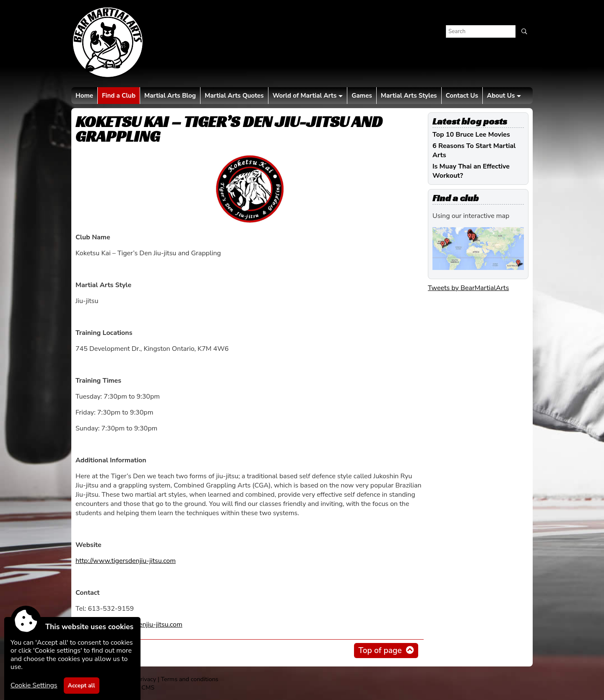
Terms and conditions (189, 679)
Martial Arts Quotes (234, 96)
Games (362, 96)
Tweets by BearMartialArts (468, 288)
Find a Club (119, 96)
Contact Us (462, 96)
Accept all (82, 686)
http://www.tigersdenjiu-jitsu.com (126, 561)
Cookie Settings (34, 685)
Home (84, 96)
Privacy (146, 679)
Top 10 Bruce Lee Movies (471, 135)
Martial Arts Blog (170, 96)
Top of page (380, 651)
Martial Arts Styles (409, 96)
